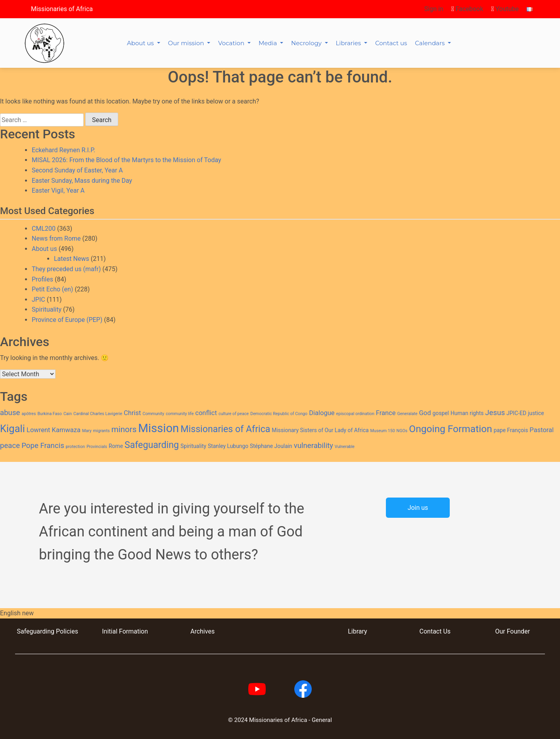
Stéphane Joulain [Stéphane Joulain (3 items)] (271, 446)
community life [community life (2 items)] (180, 414)
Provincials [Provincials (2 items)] (97, 447)
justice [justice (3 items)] (536, 413)
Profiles (42, 279)
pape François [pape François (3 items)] (511, 430)
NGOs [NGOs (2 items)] (402, 431)
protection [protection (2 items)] (75, 447)
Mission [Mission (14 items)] (158, 428)
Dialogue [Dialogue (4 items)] (322, 413)
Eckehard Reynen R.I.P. (63, 150)
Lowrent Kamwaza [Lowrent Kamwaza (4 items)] (54, 430)
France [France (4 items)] (386, 413)
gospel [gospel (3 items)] (441, 413)
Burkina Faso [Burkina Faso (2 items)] (50, 414)
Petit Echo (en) (52, 289)
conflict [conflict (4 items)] (206, 413)
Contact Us (435, 631)
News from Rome (56, 238)
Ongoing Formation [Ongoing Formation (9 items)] (450, 429)
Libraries (349, 43)
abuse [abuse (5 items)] (10, 413)
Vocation (232, 43)
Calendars (431, 43)
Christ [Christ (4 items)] (132, 413)
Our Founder (512, 631)
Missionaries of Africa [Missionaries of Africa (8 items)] (225, 429)
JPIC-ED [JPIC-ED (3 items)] (516, 413)
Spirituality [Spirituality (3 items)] (193, 446)
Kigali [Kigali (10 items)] (12, 429)
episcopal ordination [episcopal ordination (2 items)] (355, 414)
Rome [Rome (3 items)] (116, 446)
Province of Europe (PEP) (67, 320)
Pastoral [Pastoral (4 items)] (542, 430)
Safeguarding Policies (47, 631)
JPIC (38, 300)
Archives (202, 631)
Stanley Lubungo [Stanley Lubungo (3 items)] (228, 446)
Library (357, 631)
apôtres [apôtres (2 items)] (29, 414)
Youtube (505, 9)
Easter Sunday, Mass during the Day (82, 181)
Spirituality (47, 309)
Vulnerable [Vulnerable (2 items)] (345, 447)
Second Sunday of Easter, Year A (77, 170)
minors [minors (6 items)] (124, 429)
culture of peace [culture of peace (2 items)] (234, 414)
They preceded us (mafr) (66, 269)
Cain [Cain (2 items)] (68, 414)
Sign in (434, 9)
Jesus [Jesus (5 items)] (495, 413)
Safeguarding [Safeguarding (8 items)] (152, 445)
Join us (418, 508)
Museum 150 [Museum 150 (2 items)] (382, 431)
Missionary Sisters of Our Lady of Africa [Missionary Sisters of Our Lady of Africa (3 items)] (320, 430)
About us (141, 43)
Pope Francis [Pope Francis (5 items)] (43, 446)
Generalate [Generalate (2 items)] (407, 414)
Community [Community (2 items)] (153, 414)
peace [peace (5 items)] (10, 446)
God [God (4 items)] (425, 413)
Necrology (307, 43)
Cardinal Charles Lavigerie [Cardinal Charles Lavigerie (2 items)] (98, 414)
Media (268, 43)
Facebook (467, 9)
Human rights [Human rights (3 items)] (467, 413)
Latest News (72, 259)
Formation (133, 631)
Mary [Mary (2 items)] (87, 431)
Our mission (187, 43)
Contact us (391, 43)
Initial (110, 631)
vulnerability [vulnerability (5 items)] (314, 446)
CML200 (44, 229)
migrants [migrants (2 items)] (102, 431)
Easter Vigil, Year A (58, 190)
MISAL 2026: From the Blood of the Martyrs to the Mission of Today (127, 160)
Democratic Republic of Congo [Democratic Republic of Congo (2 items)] (279, 414)
